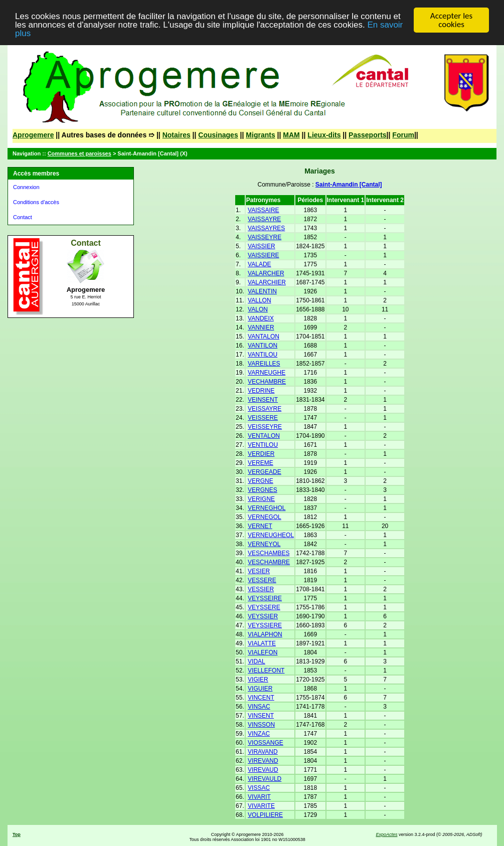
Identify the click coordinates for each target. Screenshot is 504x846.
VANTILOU (263, 355)
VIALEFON (263, 652)
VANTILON (263, 346)
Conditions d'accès (36, 202)
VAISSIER (261, 246)
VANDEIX (261, 318)
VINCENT (261, 698)
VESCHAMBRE (269, 562)
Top (17, 834)
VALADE (259, 264)
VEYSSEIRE (265, 598)
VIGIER (258, 680)
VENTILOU (263, 445)
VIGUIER (260, 689)
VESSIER (261, 589)
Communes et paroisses (79, 153)
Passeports (367, 135)
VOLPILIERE (265, 815)
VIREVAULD (265, 779)
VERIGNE (261, 499)
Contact (23, 217)
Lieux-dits (324, 135)
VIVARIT (259, 797)
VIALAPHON (265, 634)
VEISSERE (263, 418)
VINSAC (259, 707)
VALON (258, 309)
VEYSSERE (264, 607)
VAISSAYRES (266, 228)
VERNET (260, 526)
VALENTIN (262, 291)
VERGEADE (265, 472)
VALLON (259, 300)
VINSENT (261, 716)
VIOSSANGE (266, 743)
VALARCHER (266, 273)
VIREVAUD (263, 770)
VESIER (259, 571)
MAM (291, 135)
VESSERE (262, 580)
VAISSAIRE (263, 210)
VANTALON (264, 336)
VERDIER (261, 454)
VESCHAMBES (269, 553)
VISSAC (259, 788)
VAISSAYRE (264, 219)
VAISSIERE (263, 255)
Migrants (260, 135)
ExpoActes (386, 834)
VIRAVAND (263, 752)
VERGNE (261, 481)
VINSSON (261, 725)
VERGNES (263, 490)
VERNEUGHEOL (271, 535)
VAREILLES (264, 364)
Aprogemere (33, 135)
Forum (403, 135)
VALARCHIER (267, 282)
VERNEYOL (264, 544)
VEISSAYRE (265, 409)
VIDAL (257, 661)
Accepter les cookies (451, 20)
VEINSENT (263, 400)
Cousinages (218, 135)
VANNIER (261, 327)
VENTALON (264, 436)
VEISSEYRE (265, 427)
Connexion (26, 187)
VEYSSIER (263, 616)
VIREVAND (263, 761)
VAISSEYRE (265, 237)
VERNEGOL (265, 517)
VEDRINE (261, 391)
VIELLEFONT (266, 670)
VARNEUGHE (267, 373)
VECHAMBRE (267, 382)
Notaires (177, 135)
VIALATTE (262, 643)
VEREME (261, 463)
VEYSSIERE (265, 625)
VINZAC (259, 734)
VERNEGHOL (267, 508)
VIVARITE (261, 806)
